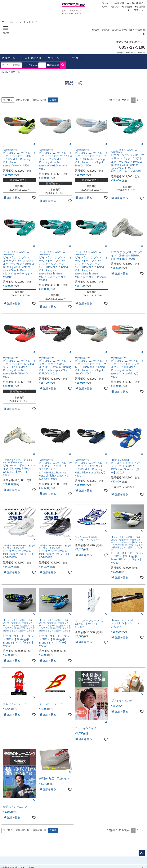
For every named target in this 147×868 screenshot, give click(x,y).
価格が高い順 (39, 100)
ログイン (106, 3)
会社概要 (141, 7)
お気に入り (33, 58)
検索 (63, 65)
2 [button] (138, 100)
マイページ (56, 58)
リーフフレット (137, 10)
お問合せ (128, 7)
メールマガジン (111, 7)
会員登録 (119, 3)
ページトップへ (142, 853)
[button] (143, 100)
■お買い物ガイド (137, 3)
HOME (4, 72)
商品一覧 (9, 58)
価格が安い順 (23, 100)
